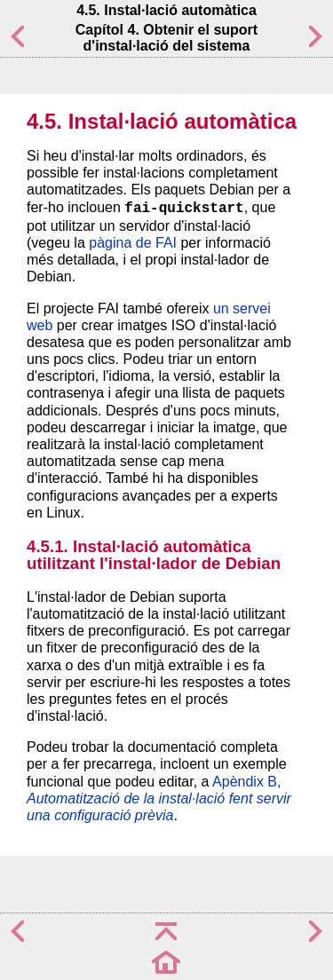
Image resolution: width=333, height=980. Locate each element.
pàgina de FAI (133, 243)
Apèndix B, (159, 798)
